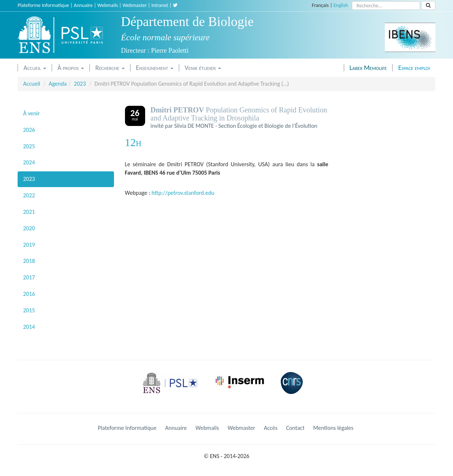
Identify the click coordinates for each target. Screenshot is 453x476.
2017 (29, 277)
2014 (29, 327)
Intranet (160, 5)
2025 (29, 146)
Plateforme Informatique (43, 5)
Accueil (35, 68)
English (341, 5)
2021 (29, 212)
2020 (29, 228)
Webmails (108, 5)
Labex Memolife (368, 68)
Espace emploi (414, 68)
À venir (32, 113)
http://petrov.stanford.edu (183, 193)
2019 (29, 245)
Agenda (58, 84)
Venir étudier (203, 68)
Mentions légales (333, 428)
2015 (29, 310)
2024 (29, 162)
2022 (29, 195)
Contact (295, 428)
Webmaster (135, 5)
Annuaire (83, 5)
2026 (29, 130)
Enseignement (155, 68)
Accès (271, 428)
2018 (29, 261)
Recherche (110, 68)
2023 (80, 84)
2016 (29, 294)
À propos (71, 68)
